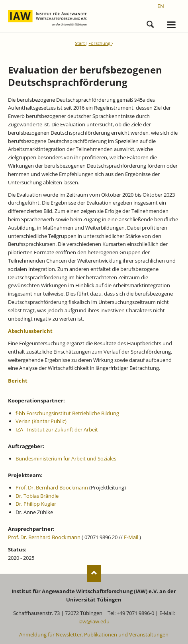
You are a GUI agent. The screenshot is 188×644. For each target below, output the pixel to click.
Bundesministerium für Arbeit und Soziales (66, 458)
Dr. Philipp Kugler (36, 504)
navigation (171, 25)
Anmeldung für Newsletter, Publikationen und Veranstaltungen (94, 634)
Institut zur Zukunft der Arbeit (63, 429)
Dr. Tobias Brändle (37, 496)
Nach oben (94, 573)
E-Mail (131, 537)
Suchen (150, 23)
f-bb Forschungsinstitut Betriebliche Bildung (67, 413)
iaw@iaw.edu (94, 621)
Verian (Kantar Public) (41, 421)
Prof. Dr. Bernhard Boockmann (52, 487)
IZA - (21, 429)
